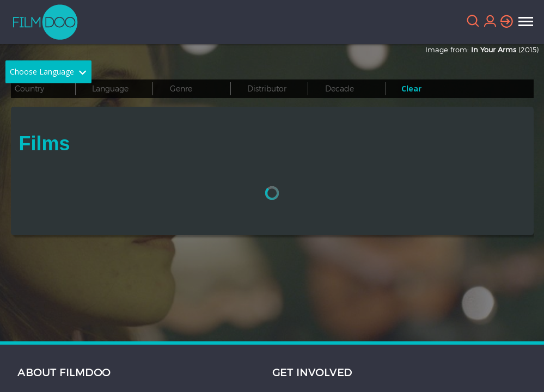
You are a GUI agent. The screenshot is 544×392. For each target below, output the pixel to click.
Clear (411, 88)
